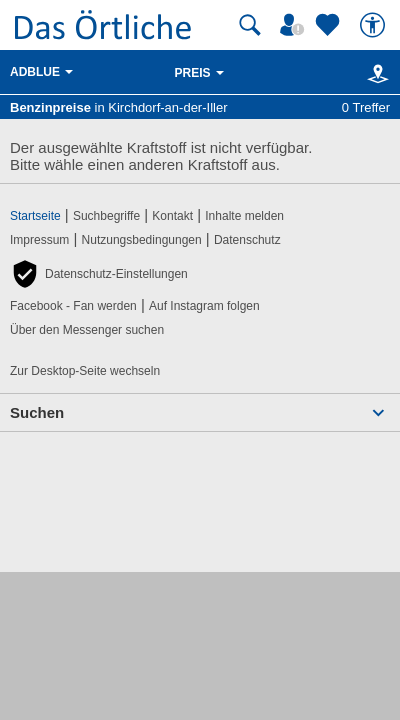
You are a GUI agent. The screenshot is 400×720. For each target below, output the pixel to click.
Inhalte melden (244, 216)
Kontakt (172, 216)
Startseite (35, 216)
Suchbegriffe (106, 216)
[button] (99, 274)
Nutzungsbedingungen (142, 240)
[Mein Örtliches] (295, 25)
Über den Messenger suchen (87, 330)
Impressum (39, 240)
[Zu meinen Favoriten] (330, 25)
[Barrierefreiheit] (375, 25)
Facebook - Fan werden (73, 306)
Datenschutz (247, 240)
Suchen (37, 412)
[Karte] (374, 73)
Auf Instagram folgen (204, 306)
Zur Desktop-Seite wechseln (85, 371)
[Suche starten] (250, 25)
